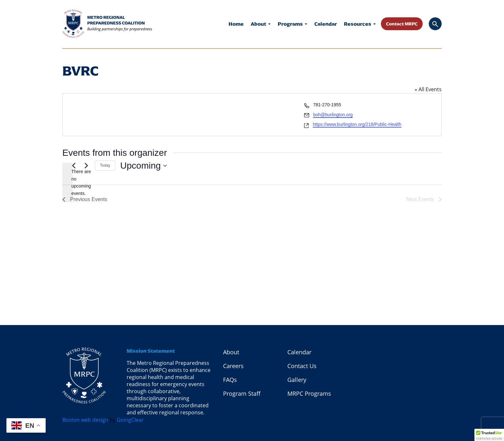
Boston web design (85, 420)
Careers (233, 366)
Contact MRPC (402, 24)
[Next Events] (86, 166)
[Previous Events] (74, 166)
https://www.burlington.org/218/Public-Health (357, 124)
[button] (489, 435)
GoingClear (130, 420)
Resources (360, 24)
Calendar (326, 24)
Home (236, 24)
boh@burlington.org (333, 115)
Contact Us (302, 366)
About (261, 24)
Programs (292, 24)
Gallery (297, 380)
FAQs (230, 380)
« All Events (428, 89)
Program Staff (242, 393)
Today (105, 165)
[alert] (67, 183)
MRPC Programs (309, 393)
